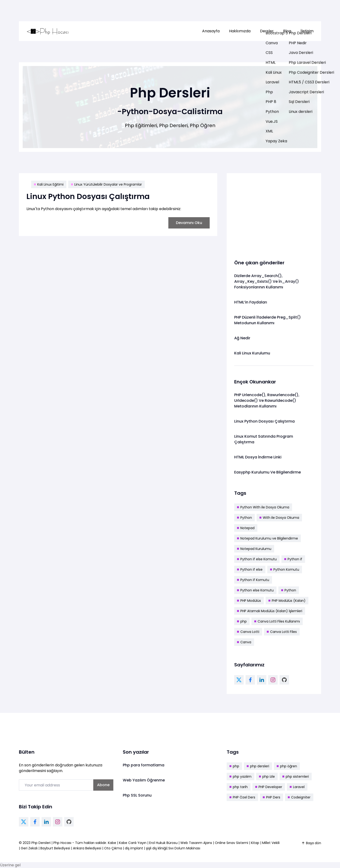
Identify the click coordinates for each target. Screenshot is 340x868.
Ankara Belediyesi (87, 848)
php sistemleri (296, 777)
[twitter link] (239, 680)
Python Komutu (285, 569)
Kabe (113, 843)
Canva (244, 642)
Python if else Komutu (257, 559)
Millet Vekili (271, 843)
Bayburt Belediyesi (55, 848)
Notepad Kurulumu (254, 549)
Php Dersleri (41, 843)
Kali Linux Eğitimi (49, 184)
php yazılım (240, 777)
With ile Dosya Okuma (279, 518)
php (242, 621)
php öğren (287, 766)
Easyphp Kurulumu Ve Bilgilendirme (268, 472)
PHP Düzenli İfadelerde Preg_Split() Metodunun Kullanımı (268, 320)
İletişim (307, 31)
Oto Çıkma (113, 848)
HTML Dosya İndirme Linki (258, 457)
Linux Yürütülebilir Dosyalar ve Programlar (106, 184)
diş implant (134, 848)
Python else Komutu (255, 590)
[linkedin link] (262, 680)
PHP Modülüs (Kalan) (287, 601)
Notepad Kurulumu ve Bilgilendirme (268, 538)
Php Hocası (63, 843)
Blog (287, 31)
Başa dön (311, 843)
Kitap (255, 843)
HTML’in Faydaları (251, 302)
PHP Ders (272, 797)
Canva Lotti (248, 632)
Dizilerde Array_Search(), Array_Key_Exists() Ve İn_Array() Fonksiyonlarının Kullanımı (267, 281)
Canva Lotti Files (282, 632)
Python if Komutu (253, 580)
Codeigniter (299, 797)
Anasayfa (211, 31)
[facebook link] (250, 680)
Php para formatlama (144, 765)
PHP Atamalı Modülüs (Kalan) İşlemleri (270, 611)
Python (244, 518)
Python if (293, 559)
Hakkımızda (240, 31)
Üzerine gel (10, 865)
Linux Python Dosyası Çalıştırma (88, 196)
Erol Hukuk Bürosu (164, 843)
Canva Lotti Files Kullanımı (277, 621)
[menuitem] (211, 31)
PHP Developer (269, 787)
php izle (267, 777)
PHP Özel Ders (242, 797)
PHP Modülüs (249, 601)
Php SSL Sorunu (137, 795)
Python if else (250, 569)
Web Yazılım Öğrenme (144, 780)
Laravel (297, 787)
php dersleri (258, 766)
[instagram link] (273, 680)
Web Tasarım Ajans (197, 843)
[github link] (284, 680)
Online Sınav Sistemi (232, 843)
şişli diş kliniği (156, 848)
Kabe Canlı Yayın (133, 843)
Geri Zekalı (29, 848)
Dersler (267, 31)
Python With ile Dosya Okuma (263, 507)
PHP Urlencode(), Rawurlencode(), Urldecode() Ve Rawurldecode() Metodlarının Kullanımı (267, 401)
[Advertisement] (274, 214)
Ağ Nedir (242, 338)
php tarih (239, 787)
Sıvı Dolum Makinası (184, 848)
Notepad (246, 528)
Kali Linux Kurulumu (252, 353)
